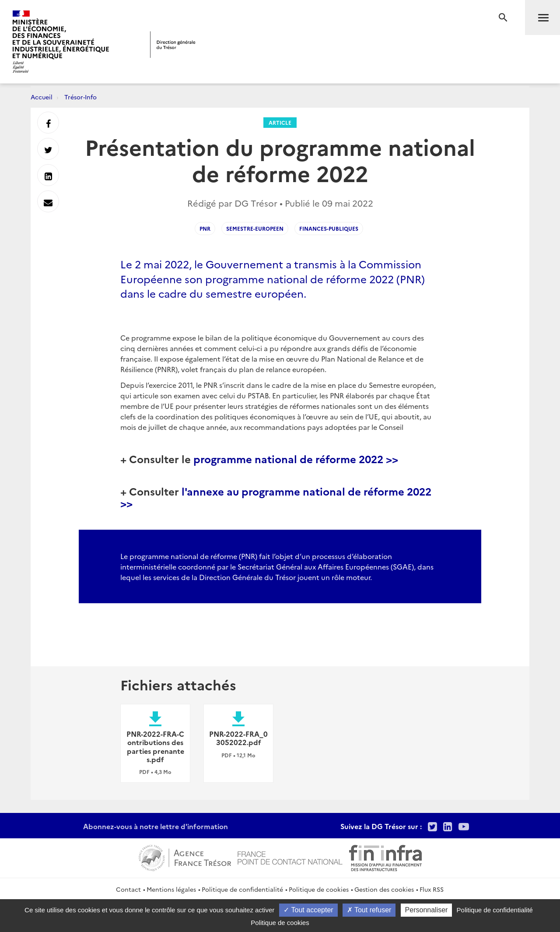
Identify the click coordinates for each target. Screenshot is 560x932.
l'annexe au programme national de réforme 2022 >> (276, 497)
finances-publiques (329, 228)
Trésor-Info (80, 97)
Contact (128, 889)
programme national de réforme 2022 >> (296, 459)
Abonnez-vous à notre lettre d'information (156, 826)
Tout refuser (369, 910)
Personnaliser (427, 910)
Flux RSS (432, 889)
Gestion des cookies (384, 889)
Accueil (42, 97)
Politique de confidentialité (242, 889)
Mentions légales (171, 889)
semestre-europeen (255, 228)
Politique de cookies (319, 889)
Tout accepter (308, 910)
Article (280, 122)
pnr (205, 228)
